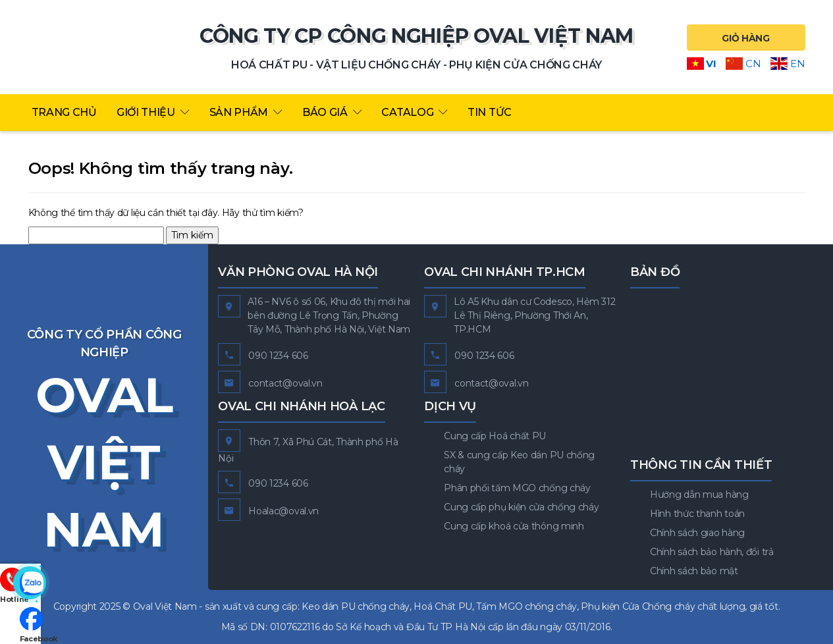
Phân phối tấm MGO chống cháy (517, 488)
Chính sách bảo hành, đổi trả (712, 552)
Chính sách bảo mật (694, 571)
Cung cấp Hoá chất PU (495, 436)
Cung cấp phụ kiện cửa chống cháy (521, 507)
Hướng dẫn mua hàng (699, 495)
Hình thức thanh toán (697, 514)
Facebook (20, 624)
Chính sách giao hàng (697, 533)
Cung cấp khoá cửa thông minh (514, 526)
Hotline (20, 538)
